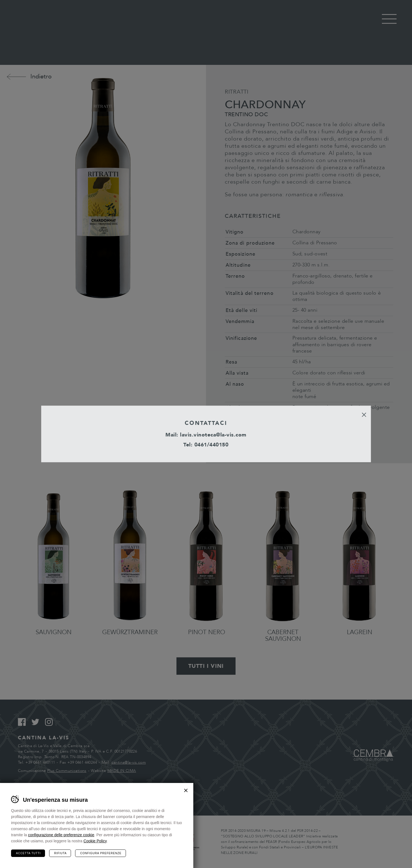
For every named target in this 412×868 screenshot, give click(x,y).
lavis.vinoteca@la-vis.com (213, 435)
